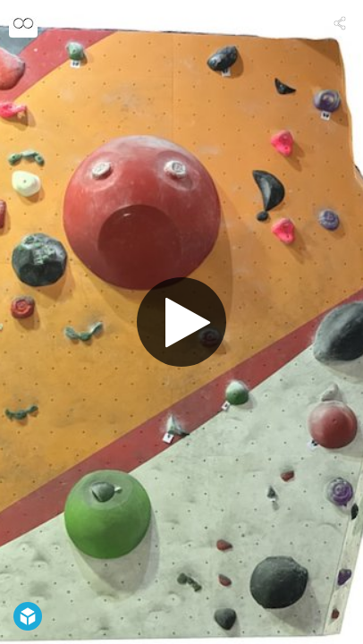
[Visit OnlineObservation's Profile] (23, 23)
